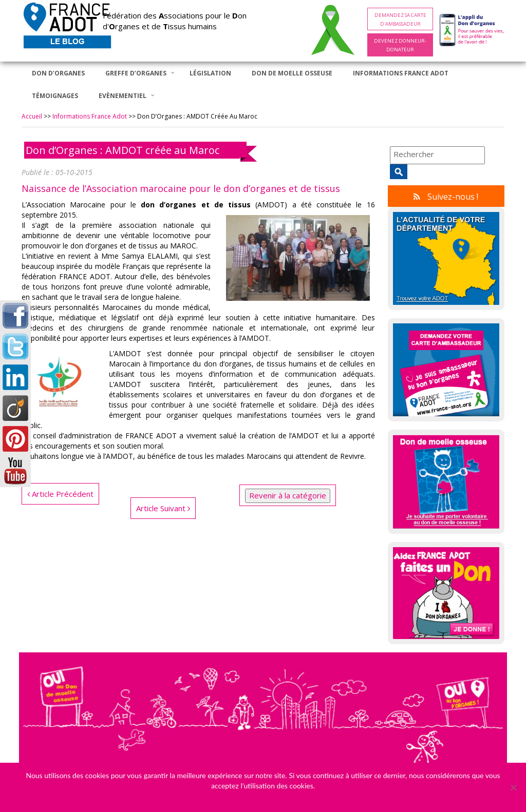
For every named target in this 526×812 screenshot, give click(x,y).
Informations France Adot (90, 116)
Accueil (32, 116)
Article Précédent (60, 494)
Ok (266, 799)
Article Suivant (163, 508)
